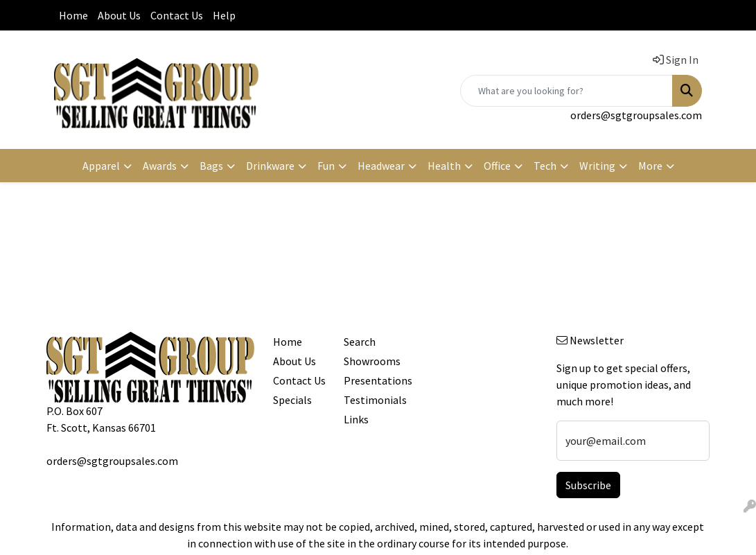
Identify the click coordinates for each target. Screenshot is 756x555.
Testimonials (371, 400)
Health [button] (444, 166)
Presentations (371, 380)
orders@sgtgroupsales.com (636, 115)
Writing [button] (597, 166)
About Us (119, 15)
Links (356, 419)
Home (73, 15)
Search (360, 342)
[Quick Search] (566, 91)
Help (224, 15)
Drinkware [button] (270, 166)
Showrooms (371, 361)
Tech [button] (545, 166)
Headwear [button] (381, 166)
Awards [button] (160, 166)
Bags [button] (211, 166)
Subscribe (588, 485)
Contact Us (177, 15)
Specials (292, 400)
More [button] (650, 166)
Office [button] (497, 166)
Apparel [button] (101, 166)
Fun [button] (326, 166)
